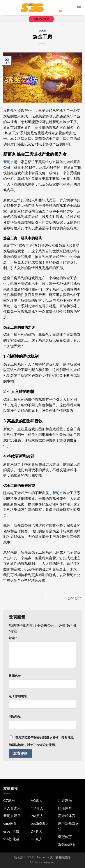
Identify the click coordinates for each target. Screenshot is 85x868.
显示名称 (15, 676)
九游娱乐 (65, 800)
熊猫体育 (65, 808)
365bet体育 (67, 844)
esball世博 (11, 831)
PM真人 (37, 816)
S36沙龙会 (11, 839)
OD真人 (37, 808)
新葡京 (9, 162)
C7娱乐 (9, 800)
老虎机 (43, 31)
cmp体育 (10, 823)
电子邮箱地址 (18, 696)
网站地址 (15, 716)
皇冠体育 (65, 837)
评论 (13, 638)
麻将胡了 (75, 598)
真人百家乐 (12, 808)
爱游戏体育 (67, 816)
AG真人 (37, 800)
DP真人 (37, 831)
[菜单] (79, 8)
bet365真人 (40, 823)
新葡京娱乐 (12, 816)
